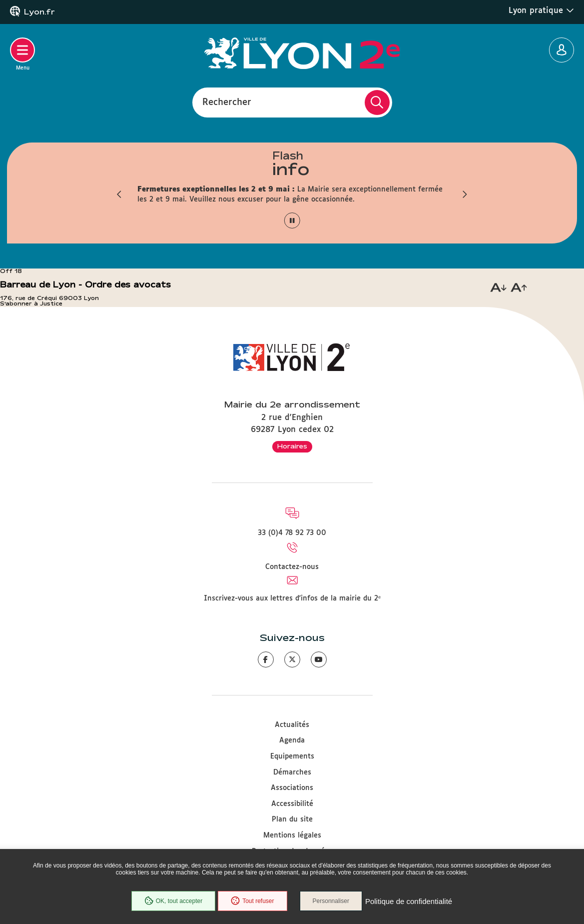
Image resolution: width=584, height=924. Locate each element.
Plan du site (292, 819)
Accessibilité (292, 804)
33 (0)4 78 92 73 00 (292, 533)
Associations (292, 788)
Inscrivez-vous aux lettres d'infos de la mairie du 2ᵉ (292, 598)
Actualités (292, 725)
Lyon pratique (541, 10)
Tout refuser (252, 901)
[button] (120, 194)
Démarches (292, 772)
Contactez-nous (292, 567)
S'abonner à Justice (31, 303)
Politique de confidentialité (409, 901)
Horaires (292, 446)
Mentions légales (292, 835)
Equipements (292, 756)
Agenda (292, 740)
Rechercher (227, 102)
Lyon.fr (39, 12)
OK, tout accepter (173, 901)
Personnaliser (331, 901)
